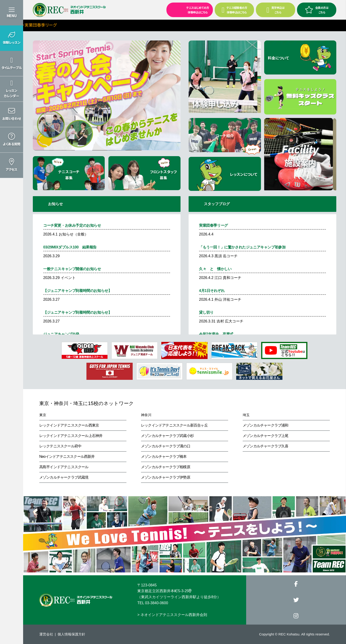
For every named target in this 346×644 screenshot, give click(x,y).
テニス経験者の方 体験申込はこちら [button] (234, 10)
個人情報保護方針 (71, 634)
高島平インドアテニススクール (64, 467)
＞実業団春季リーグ (64, 25)
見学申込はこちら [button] (276, 10)
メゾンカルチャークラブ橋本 (164, 457)
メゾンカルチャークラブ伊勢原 (166, 477)
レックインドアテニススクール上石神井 (71, 436)
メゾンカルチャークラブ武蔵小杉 (167, 436)
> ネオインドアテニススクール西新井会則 (172, 615)
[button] (12, 38)
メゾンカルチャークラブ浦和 (266, 425)
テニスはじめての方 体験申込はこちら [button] (188, 9)
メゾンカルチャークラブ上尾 (266, 436)
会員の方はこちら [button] (317, 10)
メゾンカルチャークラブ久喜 (266, 446)
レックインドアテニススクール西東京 (69, 425)
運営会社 (46, 634)
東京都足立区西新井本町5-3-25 (164, 591)
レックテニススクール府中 (60, 446)
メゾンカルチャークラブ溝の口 (166, 446)
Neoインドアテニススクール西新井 (67, 457)
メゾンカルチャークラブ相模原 (166, 467)
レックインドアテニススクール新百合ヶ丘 (174, 425)
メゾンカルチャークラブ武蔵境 (64, 477)
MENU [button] (12, 16)
